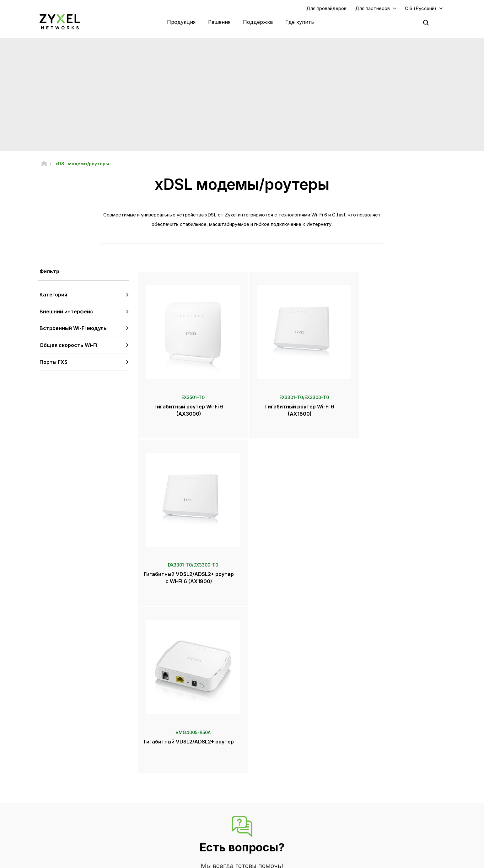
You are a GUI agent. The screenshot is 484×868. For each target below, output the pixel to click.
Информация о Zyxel (379, 807)
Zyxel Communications (380, 838)
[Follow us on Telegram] (61, 830)
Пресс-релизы (273, 786)
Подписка (118, 792)
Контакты (242, 714)
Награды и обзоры (276, 797)
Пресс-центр (275, 776)
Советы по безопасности (182, 792)
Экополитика (371, 817)
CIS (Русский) (421, 8)
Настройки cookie (426, 860)
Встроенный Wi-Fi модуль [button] (73, 328)
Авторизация (371, 761)
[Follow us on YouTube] (45, 830)
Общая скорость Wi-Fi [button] (68, 345)
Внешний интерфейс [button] (66, 312)
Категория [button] (53, 295)
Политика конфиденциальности (366, 860)
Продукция (181, 22)
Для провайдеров (326, 8)
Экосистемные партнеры (383, 782)
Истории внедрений (378, 828)
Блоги (264, 817)
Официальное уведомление (221, 860)
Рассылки (268, 807)
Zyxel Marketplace (276, 761)
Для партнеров (373, 8)
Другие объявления (177, 803)
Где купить (300, 22)
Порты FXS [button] (54, 362)
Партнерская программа (383, 771)
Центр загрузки (172, 782)
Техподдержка (173, 761)
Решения (219, 22)
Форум (165, 771)
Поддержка (258, 22)
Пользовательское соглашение (292, 860)
